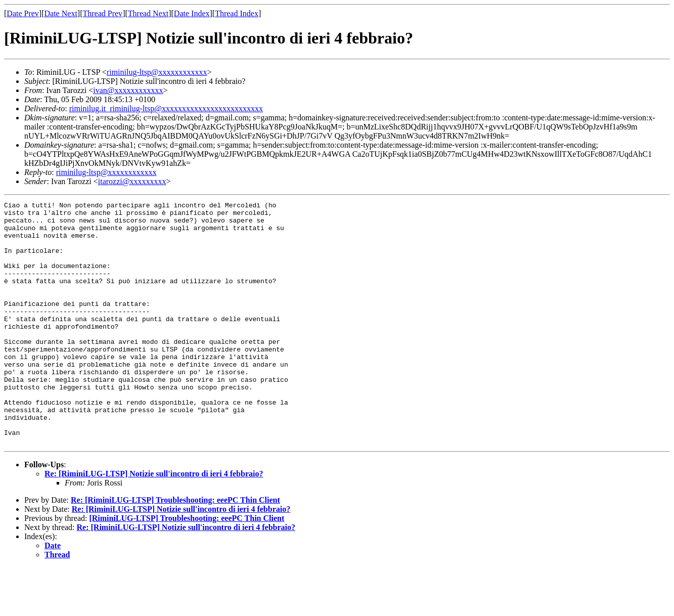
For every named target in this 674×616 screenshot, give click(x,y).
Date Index (192, 13)
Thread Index (237, 13)
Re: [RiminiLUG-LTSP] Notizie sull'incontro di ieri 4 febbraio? (154, 522)
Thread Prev (102, 13)
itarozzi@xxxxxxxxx (132, 181)
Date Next (61, 13)
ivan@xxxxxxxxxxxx (128, 90)
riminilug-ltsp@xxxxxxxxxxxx (157, 72)
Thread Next (148, 13)
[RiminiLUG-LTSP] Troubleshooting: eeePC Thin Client (187, 567)
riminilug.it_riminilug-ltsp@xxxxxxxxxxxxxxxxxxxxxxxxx (166, 108)
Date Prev (23, 13)
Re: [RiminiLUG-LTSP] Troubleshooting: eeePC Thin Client (175, 548)
